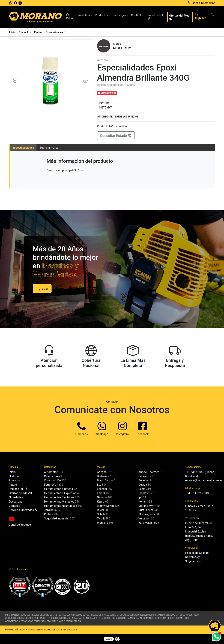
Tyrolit (101, 518)
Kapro (101, 502)
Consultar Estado (116, 136)
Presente (14, 480)
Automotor (51, 472)
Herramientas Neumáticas (61, 506)
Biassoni (144, 476)
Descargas (16, 502)
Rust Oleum (146, 510)
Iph (140, 497)
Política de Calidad (197, 553)
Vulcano (144, 518)
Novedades (16, 497)
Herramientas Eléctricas (59, 497)
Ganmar (102, 497)
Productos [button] (101, 15)
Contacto (15, 506)
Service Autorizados (23, 510)
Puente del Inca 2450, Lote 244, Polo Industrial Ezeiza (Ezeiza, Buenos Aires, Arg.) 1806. (199, 532)
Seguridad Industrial (57, 518)
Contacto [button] (137, 15)
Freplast (143, 493)
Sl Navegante (147, 514)
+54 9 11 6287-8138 (198, 493)
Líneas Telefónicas (202, 3)
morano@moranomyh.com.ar (204, 480)
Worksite (103, 523)
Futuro (13, 485)
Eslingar (102, 489)
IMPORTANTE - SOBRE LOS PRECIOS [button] (119, 117)
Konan (142, 502)
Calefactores (52, 476)
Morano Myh (146, 506)
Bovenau (144, 480)
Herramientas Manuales (59, 502)
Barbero (102, 476)
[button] (15, 81)
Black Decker (105, 480)
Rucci (101, 510)
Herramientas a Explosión (60, 493)
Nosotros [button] (84, 15)
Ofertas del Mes (179, 17)
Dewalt (143, 485)
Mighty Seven (105, 506)
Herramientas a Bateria (59, 489)
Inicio (69, 16)
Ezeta (142, 489)
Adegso (102, 472)
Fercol (101, 493)
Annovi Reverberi (149, 472)
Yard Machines (148, 523)
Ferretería (50, 485)
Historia (14, 476)
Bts (99, 485)
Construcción (53, 480)
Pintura (49, 514)
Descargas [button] (120, 15)
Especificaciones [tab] (23, 148)
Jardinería (50, 510)
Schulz (101, 514)
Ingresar (200, 16)
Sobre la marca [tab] (49, 148)
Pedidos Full (155, 17)
